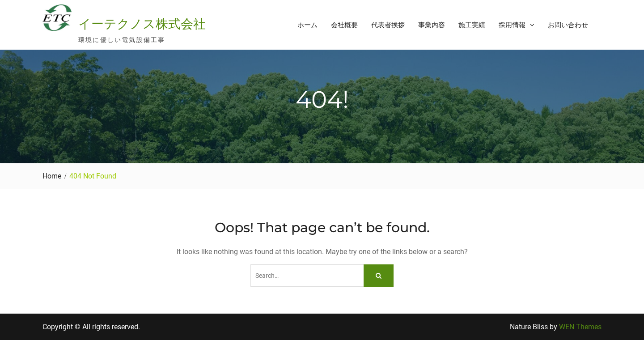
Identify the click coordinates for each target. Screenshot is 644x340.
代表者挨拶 (388, 25)
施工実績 (472, 25)
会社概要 (344, 25)
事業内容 (432, 25)
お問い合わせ (568, 25)
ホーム (307, 25)
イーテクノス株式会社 (142, 24)
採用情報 (512, 25)
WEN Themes (580, 327)
